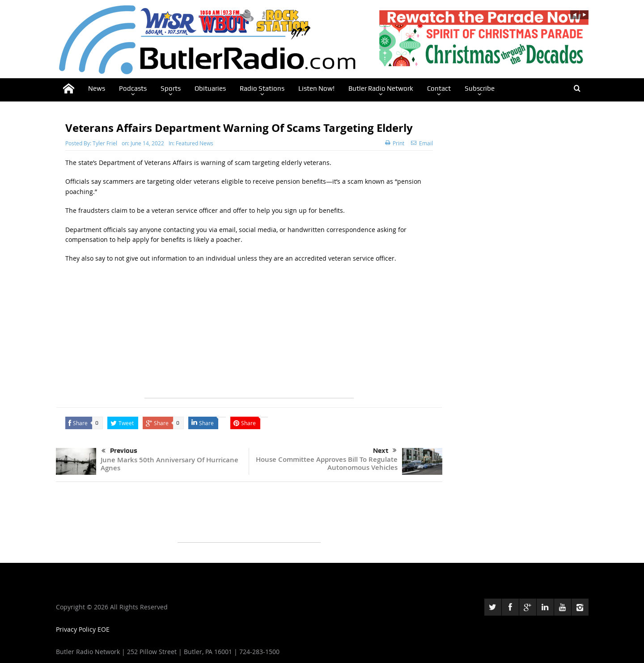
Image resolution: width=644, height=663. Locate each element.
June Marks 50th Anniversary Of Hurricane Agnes (169, 464)
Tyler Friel (105, 143)
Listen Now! (316, 89)
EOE (104, 629)
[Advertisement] (249, 335)
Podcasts (133, 89)
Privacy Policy (77, 629)
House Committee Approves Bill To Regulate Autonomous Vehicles (327, 463)
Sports (171, 89)
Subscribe (480, 89)
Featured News (195, 143)
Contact (439, 89)
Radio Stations (262, 89)
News (97, 89)
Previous (119, 451)
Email (422, 143)
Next (385, 451)
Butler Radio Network (381, 89)
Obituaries (210, 89)
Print (395, 143)
